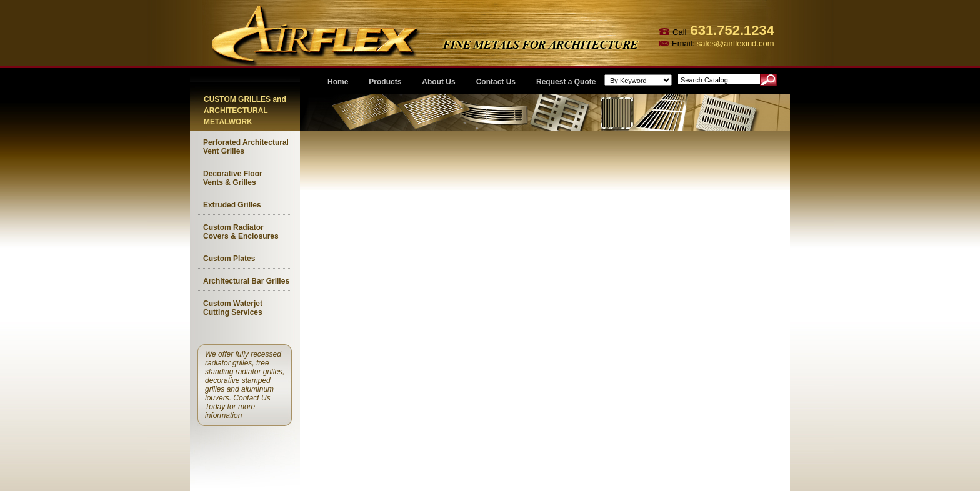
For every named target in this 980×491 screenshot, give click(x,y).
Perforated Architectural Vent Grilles (246, 147)
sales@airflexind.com (736, 43)
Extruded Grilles (232, 205)
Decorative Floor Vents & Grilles (233, 178)
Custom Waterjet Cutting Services (233, 308)
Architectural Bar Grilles (246, 281)
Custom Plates (229, 259)
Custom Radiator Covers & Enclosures (241, 232)
